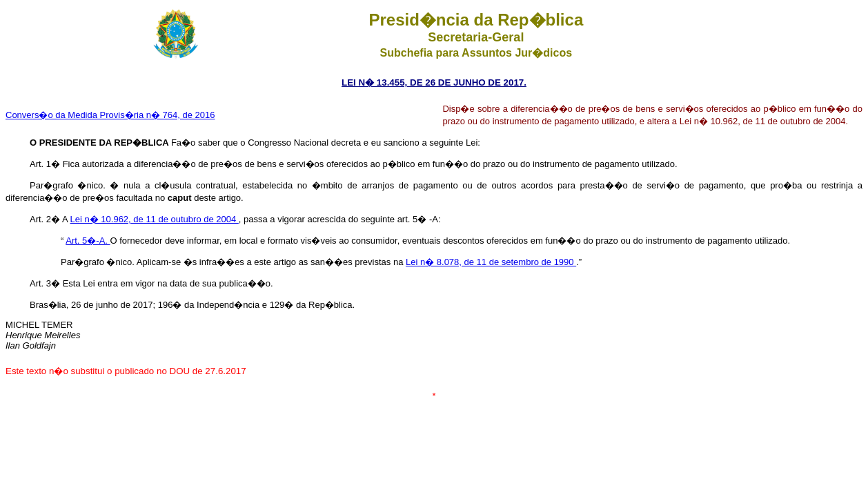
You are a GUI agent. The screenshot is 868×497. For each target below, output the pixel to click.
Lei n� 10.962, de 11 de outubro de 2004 (155, 219)
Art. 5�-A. (88, 241)
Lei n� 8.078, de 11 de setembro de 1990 (491, 262)
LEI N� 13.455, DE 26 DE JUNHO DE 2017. (434, 82)
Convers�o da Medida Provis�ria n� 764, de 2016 (110, 115)
